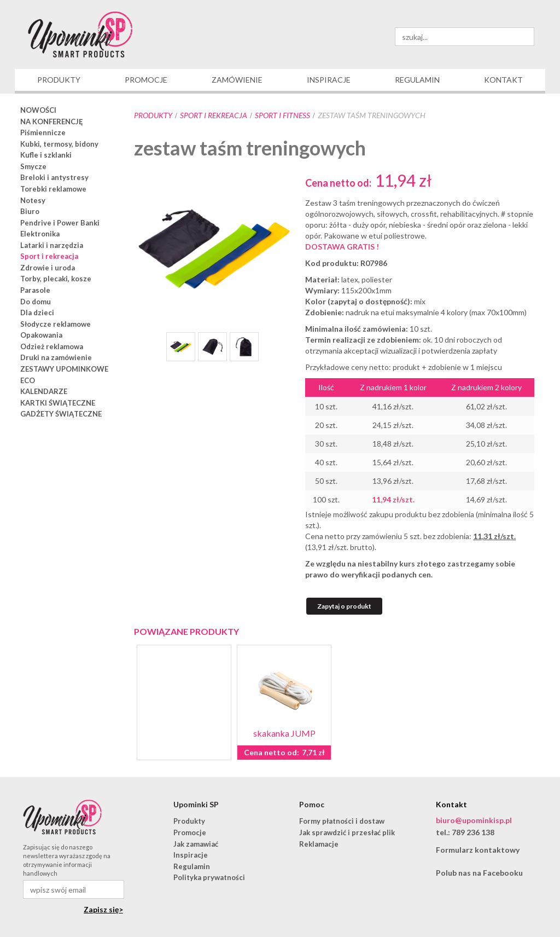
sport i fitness (282, 115)
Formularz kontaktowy (478, 850)
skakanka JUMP (284, 733)
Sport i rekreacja (214, 115)
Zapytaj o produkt (344, 606)
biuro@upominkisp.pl (474, 820)
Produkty (153, 115)
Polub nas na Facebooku (479, 873)
